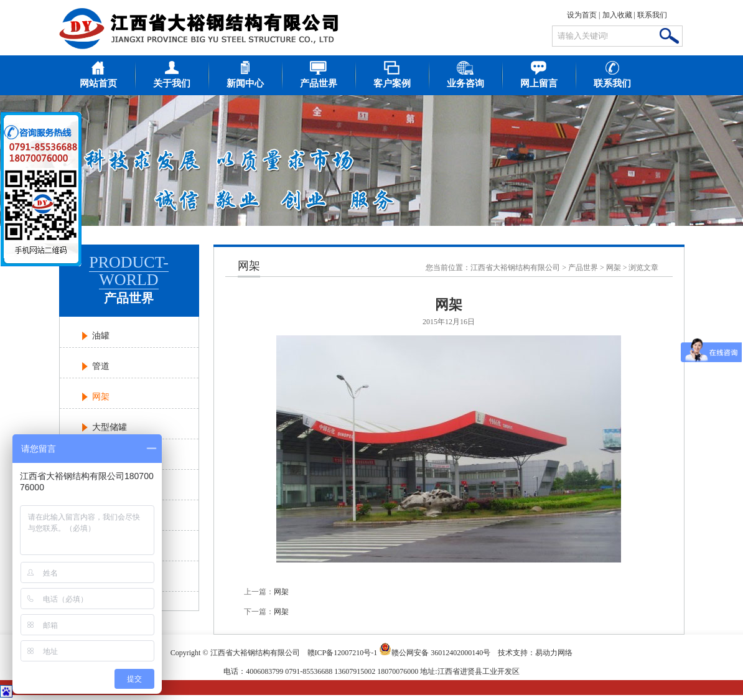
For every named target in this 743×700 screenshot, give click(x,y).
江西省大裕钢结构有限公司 (515, 268)
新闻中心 (245, 83)
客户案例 (392, 83)
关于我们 (172, 83)
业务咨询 (465, 83)
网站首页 (98, 83)
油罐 (101, 336)
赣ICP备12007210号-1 (343, 653)
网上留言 (539, 83)
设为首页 (582, 15)
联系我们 (652, 15)
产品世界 (319, 83)
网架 (101, 397)
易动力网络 (554, 653)
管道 (101, 366)
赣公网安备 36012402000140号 (435, 649)
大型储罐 (110, 427)
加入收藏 (617, 15)
